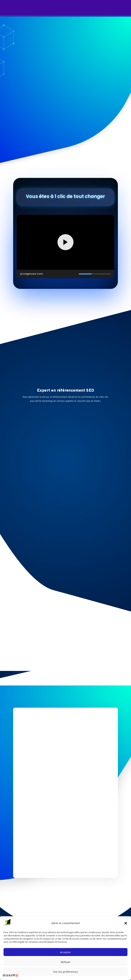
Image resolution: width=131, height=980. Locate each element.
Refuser (66, 962)
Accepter (65, 952)
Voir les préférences (65, 972)
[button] (126, 923)
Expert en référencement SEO (65, 391)
